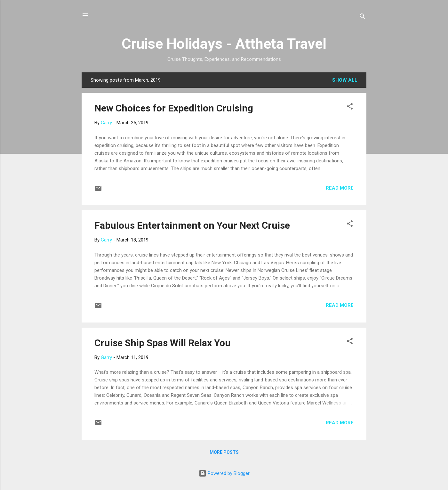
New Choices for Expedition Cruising (174, 108)
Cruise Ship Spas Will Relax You (163, 343)
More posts (224, 452)
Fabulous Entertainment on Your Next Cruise (192, 225)
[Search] (363, 17)
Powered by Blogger (224, 473)
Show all (345, 80)
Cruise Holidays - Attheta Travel (224, 44)
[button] (350, 107)
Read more (340, 188)
